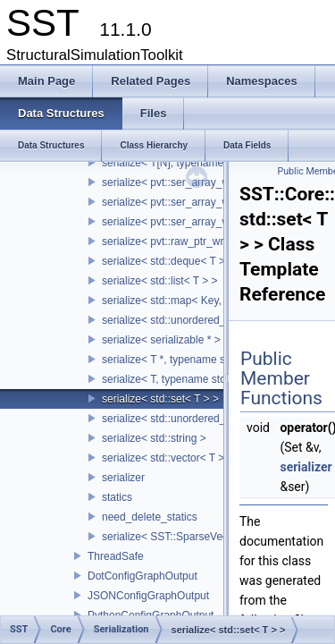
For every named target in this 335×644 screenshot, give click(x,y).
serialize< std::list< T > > (160, 281)
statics (117, 497)
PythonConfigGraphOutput (151, 615)
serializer (123, 478)
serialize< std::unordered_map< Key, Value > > (213, 320)
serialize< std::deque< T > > (168, 261)
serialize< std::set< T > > (160, 399)
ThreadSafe (116, 556)
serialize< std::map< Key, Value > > (186, 301)
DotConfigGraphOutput (142, 576)
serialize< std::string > (154, 438)
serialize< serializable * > (161, 340)
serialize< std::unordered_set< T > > (188, 419)
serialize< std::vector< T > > (168, 458)
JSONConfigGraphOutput (148, 596)
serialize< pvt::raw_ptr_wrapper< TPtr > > (201, 241)
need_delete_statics (150, 517)
